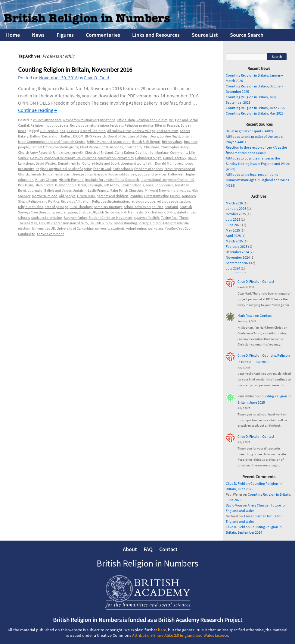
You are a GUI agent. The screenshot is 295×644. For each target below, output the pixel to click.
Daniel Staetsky (175, 158)
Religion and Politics (152, 120)
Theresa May (28, 223)
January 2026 (236, 208)
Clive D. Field (96, 77)
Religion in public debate (49, 125)
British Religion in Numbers (147, 563)
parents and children (112, 196)
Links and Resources (156, 35)
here (162, 630)
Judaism (80, 190)
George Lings (83, 174)
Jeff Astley (111, 185)
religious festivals (110, 125)
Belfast (66, 136)
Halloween (176, 174)
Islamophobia (66, 185)
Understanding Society (131, 223)
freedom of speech (149, 169)
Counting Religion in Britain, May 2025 (255, 113)
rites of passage (56, 207)
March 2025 (234, 241)
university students (110, 228)
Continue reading (38, 110)
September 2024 (238, 263)
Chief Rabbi (89, 147)
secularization (66, 212)
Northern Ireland (45, 196)
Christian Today (111, 147)
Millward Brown (157, 190)
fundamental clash (57, 174)
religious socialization (173, 201)
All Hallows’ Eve (119, 131)
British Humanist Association (109, 142)
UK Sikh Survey (101, 223)
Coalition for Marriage (152, 152)
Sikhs (171, 212)
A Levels (73, 131)
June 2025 (234, 225)
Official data (126, 120)
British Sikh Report (146, 142)
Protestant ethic (156, 196)
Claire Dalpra (124, 152)
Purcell (175, 196)
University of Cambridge (75, 228)
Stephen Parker (75, 218)
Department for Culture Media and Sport (89, 163)
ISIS (21, 185)
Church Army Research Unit (39, 152)
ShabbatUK (87, 212)
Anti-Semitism (167, 131)
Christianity (134, 147)
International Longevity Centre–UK (167, 180)
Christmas (152, 147)
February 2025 (237, 246)
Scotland (171, 207)
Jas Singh (95, 185)
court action (107, 158)
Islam (29, 185)
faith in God (102, 169)
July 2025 (233, 219)
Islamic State (44, 185)
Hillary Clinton (46, 180)
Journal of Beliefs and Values (50, 190)
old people (67, 196)
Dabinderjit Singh (148, 158)
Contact (268, 281)
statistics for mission (47, 218)
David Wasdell (46, 163)
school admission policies (144, 207)
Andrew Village (144, 131)
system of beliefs (147, 218)
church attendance (47, 120)
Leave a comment (50, 234)
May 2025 (233, 230)
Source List (205, 35)
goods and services (152, 174)
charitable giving (66, 147)
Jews (149, 185)
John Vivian (164, 185)
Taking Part (169, 218)
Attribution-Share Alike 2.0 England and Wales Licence (180, 635)
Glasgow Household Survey (115, 174)
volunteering (136, 228)
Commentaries (103, 35)
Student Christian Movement (110, 218)
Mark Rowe (246, 316)
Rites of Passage (167, 125)
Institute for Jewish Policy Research (112, 180)
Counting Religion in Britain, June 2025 (255, 108)
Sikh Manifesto (132, 212)
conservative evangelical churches (70, 158)
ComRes (36, 158)
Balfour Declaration (45, 136)
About (130, 549)
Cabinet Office (41, 147)
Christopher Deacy (175, 147)
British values (172, 142)
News (38, 35)
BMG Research (96, 136)
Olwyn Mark (86, 196)
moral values (180, 190)
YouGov (171, 228)
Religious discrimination (111, 201)
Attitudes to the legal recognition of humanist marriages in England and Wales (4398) (257, 180)
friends (36, 174)
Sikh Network (155, 212)
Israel (82, 185)
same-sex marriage (108, 207)
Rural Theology (81, 207)
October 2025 (236, 214)
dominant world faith (137, 163)
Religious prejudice (139, 125)
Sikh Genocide (108, 212)
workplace (155, 228)
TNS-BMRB (47, 223)
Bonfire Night (170, 136)
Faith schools (123, 169)
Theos (184, 218)
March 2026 (234, 203)
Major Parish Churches (126, 190)
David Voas (234, 505)
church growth (72, 152)
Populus (136, 196)
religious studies (31, 207)
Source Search (247, 35)
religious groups (143, 201)
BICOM (78, 136)
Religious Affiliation (76, 201)
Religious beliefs (82, 125)
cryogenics (126, 158)
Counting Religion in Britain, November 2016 (75, 69)
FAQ (148, 549)
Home (13, 35)
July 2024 (233, 268)
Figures (65, 35)
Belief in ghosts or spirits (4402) (249, 131)
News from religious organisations (89, 120)
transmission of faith (72, 223)
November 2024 (238, 257)
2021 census (49, 131)
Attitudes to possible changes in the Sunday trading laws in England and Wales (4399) (258, 164)
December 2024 (237, 252)
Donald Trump (166, 163)
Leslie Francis (98, 190)
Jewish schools (132, 185)
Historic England (71, 180)
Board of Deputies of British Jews (133, 136)
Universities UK (43, 228)
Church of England (99, 152)
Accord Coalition (93, 131)
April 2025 (233, 236)
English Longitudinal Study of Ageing (64, 169)
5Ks (62, 131)
